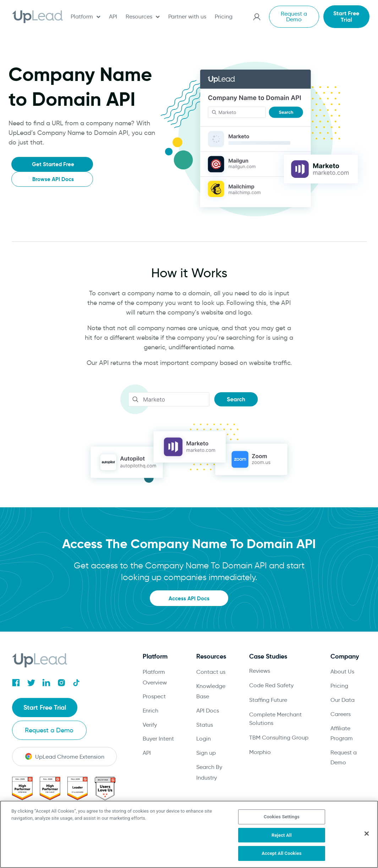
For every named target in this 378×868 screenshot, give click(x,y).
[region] (189, 834)
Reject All (282, 835)
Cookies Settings (282, 817)
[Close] (367, 834)
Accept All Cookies (281, 853)
